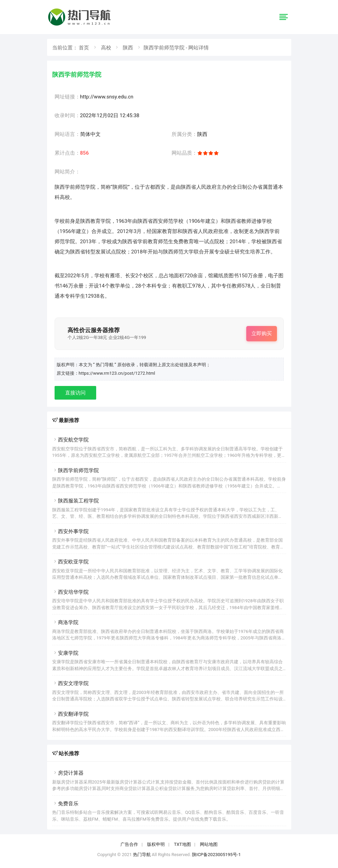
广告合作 (129, 844)
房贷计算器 (68, 773)
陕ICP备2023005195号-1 (216, 855)
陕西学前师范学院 (76, 470)
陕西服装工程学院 (76, 501)
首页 (84, 48)
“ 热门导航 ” (105, 365)
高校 (106, 48)
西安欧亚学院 (70, 562)
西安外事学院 (70, 531)
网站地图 (209, 844)
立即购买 (262, 334)
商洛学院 (65, 622)
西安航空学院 (70, 440)
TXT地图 (182, 844)
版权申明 (156, 844)
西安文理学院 (70, 683)
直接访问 (75, 393)
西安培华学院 (70, 592)
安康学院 (65, 653)
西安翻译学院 (70, 714)
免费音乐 (65, 804)
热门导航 (142, 855)
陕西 (128, 48)
